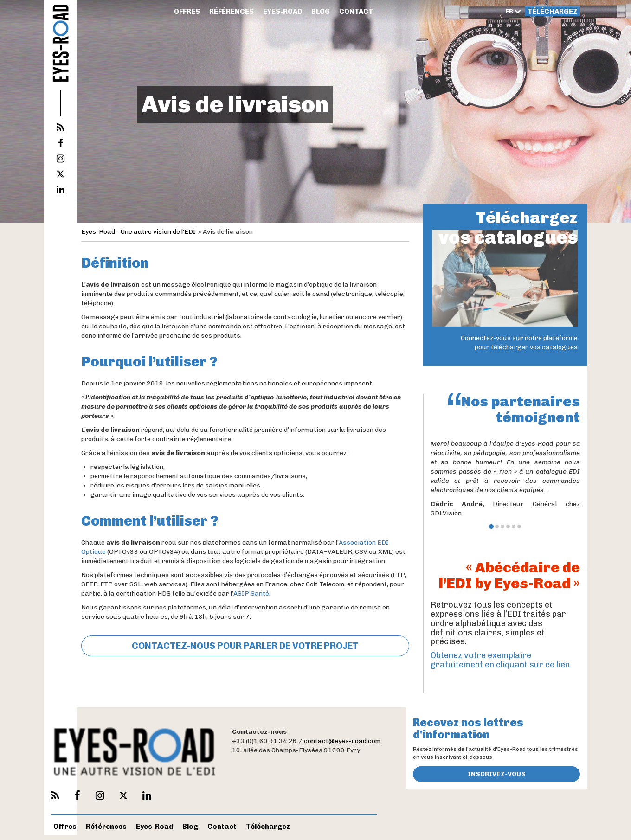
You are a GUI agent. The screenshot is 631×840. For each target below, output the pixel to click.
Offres (187, 12)
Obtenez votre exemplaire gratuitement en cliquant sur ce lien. (501, 660)
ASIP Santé (251, 593)
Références (232, 12)
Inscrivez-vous (497, 774)
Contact (356, 12)
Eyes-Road (283, 12)
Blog (321, 12)
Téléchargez (553, 12)
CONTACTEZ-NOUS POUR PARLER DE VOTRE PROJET (245, 646)
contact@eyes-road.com (342, 741)
